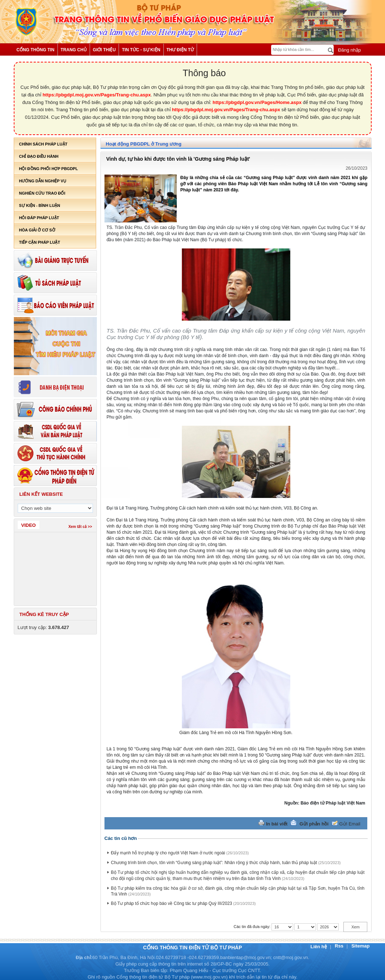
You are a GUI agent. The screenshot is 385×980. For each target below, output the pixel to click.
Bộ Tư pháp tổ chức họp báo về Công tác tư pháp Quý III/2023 (172, 903)
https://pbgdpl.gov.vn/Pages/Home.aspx (257, 102)
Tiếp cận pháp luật (40, 242)
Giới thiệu (104, 50)
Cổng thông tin (36, 50)
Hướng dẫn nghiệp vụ (43, 181)
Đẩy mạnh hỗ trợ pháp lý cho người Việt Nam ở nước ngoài (168, 853)
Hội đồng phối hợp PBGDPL (49, 169)
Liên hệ (319, 947)
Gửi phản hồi (314, 824)
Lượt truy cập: (44, 627)
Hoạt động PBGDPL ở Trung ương (144, 144)
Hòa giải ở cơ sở (37, 230)
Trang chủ (74, 50)
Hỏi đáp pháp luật (39, 218)
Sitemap (361, 946)
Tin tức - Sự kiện (141, 50)
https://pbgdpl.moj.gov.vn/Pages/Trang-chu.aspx (97, 95)
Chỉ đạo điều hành (39, 156)
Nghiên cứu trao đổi (42, 193)
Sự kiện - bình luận (40, 205)
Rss (340, 946)
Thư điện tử (180, 50)
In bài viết (277, 824)
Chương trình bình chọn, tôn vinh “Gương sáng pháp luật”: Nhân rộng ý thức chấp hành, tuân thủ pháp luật (214, 863)
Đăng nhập (349, 50)
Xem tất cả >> (80, 527)
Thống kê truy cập (44, 614)
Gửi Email (350, 824)
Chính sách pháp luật (43, 144)
